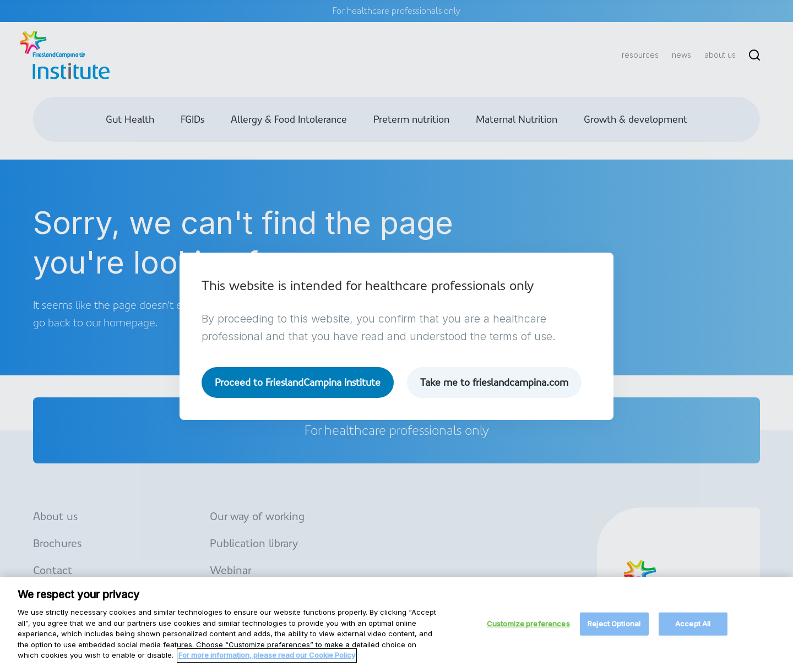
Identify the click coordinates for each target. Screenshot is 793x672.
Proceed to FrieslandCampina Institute (298, 382)
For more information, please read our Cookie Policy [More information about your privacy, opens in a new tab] (267, 660)
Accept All (693, 630)
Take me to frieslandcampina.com (494, 382)
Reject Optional (614, 630)
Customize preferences (528, 630)
